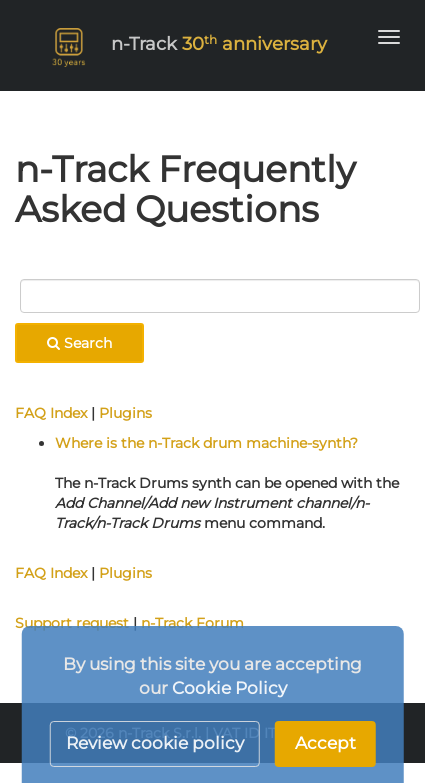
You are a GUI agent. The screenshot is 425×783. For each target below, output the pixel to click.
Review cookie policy (155, 743)
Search (79, 343)
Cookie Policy (229, 688)
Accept (325, 743)
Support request (72, 623)
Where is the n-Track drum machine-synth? (206, 443)
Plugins (125, 413)
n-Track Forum (192, 623)
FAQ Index (51, 413)
